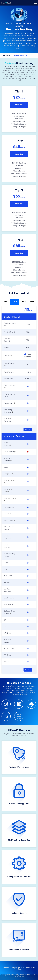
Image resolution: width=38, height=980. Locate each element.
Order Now (19, 105)
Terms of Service (8, 968)
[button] (25, 127)
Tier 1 (6, 302)
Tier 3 (23, 302)
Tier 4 (32, 302)
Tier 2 (15, 302)
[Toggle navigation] (35, 3)
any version (12, 480)
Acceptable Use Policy (22, 968)
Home (8, 55)
